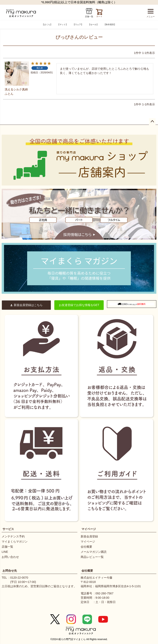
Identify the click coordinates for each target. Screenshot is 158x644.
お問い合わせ (10, 557)
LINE (5, 552)
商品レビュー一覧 (92, 557)
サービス (8, 529)
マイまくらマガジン (15, 542)
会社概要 (86, 547)
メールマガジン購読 (94, 552)
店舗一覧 (7, 547)
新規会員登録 (89, 536)
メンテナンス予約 (13, 536)
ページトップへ (152, 122)
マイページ (89, 529)
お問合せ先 (10, 571)
